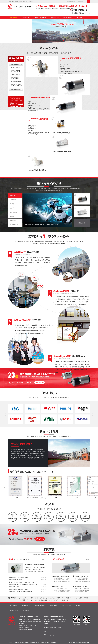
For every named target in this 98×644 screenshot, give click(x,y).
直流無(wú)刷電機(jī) (16, 81)
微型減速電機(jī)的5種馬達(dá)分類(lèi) (18, 577)
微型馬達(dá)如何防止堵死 (15, 580)
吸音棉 (50, 600)
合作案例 (80, 18)
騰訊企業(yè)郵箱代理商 (54, 598)
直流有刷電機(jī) (15, 78)
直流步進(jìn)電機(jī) (16, 85)
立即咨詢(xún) (40, 382)
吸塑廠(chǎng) (69, 598)
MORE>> (43, 559)
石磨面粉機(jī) (66, 600)
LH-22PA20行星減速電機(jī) (39, 98)
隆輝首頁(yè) (14, 18)
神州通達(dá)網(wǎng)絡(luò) (83, 642)
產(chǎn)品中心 (55, 18)
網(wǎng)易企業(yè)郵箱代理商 (26, 598)
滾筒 (63, 598)
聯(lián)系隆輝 (26, 21)
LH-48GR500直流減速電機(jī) (70, 59)
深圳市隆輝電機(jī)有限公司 (22, 444)
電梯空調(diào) (57, 600)
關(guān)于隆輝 (14, 21)
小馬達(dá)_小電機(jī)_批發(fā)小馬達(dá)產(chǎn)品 (21, 582)
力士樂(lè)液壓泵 (78, 598)
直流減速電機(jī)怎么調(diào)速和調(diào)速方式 (20, 592)
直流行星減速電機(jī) (40, 18)
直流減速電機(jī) (26, 18)
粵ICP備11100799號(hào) (51, 642)
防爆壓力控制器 (43, 600)
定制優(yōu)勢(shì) (68, 18)
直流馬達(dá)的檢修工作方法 (16, 587)
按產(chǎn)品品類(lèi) (16, 64)
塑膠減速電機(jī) (15, 74)
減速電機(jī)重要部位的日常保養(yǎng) (18, 589)
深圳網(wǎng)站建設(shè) (41, 598)
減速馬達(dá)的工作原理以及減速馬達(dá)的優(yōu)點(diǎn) (23, 584)
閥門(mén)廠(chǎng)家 (32, 600)
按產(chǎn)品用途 (15, 90)
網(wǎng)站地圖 (72, 1)
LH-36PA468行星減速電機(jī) (38, 120)
